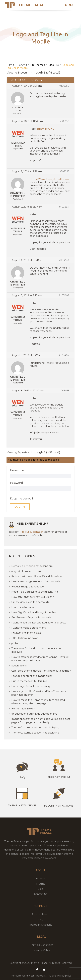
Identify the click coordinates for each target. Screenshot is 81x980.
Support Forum (59, 777)
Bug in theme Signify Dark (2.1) (29, 681)
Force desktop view (23, 607)
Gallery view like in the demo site (30, 602)
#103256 (64, 121)
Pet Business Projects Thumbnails (31, 617)
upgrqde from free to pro (26, 571)
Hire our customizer (31, 532)
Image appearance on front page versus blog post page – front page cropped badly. (41, 721)
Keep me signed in (22, 499)
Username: (17, 471)
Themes (40, 879)
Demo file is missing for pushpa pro (32, 566)
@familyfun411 (46, 129)
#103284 (64, 207)
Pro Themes (38, 65)
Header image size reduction (28, 587)
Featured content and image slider (32, 676)
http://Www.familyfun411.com (49, 179)
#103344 (64, 260)
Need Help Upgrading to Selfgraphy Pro (35, 592)
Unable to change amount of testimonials (36, 581)
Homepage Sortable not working (31, 686)
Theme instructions (22, 806)
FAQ (40, 920)
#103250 (64, 86)
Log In (20, 507)
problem (16, 643)
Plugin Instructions (59, 806)
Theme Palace (33, 5)
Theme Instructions (40, 925)
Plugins (41, 884)
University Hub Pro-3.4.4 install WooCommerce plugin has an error (39, 693)
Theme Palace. (40, 963)
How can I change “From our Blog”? (33, 597)
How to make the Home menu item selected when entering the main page (38, 702)
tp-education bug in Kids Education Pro (34, 714)
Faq (22, 777)
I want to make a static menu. (29, 628)
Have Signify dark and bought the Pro (33, 612)
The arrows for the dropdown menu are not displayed (37, 650)
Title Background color (24, 638)
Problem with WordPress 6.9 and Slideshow (37, 576)
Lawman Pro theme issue (26, 633)
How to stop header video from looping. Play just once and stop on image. (40, 659)
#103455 (64, 391)
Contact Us (41, 894)
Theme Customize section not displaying (35, 728)
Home (10, 65)
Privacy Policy (42, 950)
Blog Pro (54, 65)
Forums (22, 65)
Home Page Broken (23, 709)
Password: (17, 483)
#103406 (64, 295)
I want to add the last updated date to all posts (39, 623)
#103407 (64, 355)
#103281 (64, 171)
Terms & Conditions (42, 945)
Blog (40, 889)
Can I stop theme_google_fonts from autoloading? (41, 671)
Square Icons (19, 666)
